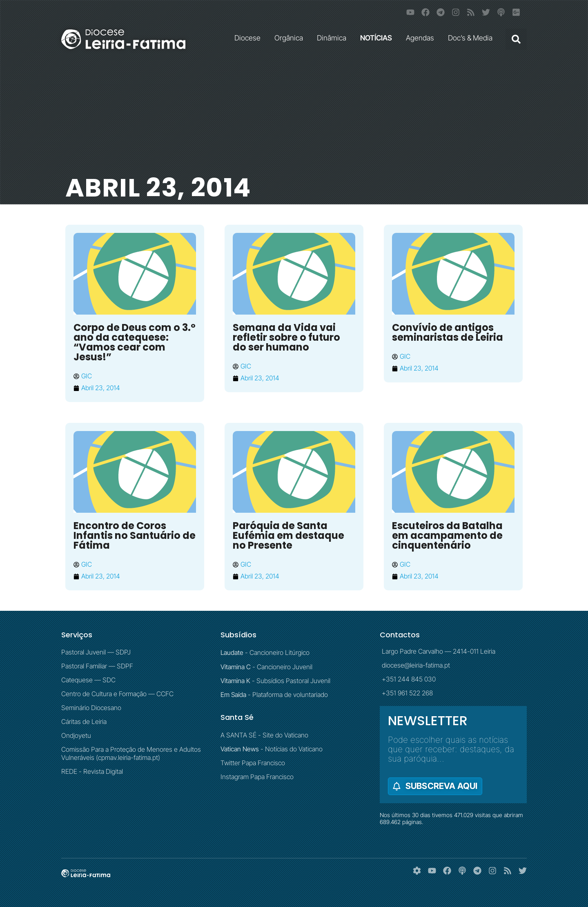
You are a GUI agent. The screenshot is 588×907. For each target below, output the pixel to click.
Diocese (249, 38)
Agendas (422, 38)
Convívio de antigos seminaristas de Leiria (448, 332)
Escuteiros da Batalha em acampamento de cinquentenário (447, 535)
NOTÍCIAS (378, 38)
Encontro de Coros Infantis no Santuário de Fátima (135, 535)
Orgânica (291, 38)
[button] (516, 39)
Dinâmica (334, 38)
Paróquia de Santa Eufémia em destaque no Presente (288, 535)
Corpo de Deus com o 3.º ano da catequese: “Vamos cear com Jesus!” (135, 342)
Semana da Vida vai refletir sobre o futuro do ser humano (286, 337)
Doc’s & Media (472, 38)
